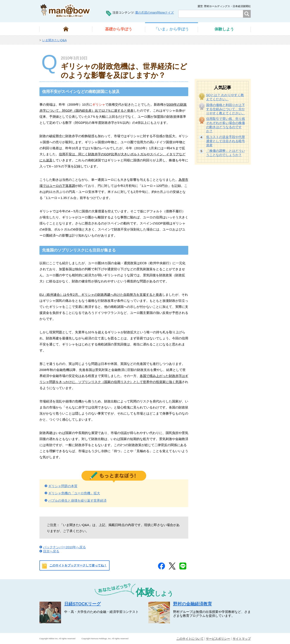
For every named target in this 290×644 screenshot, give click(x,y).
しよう (224, 29)
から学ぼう (119, 29)
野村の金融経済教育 (193, 604)
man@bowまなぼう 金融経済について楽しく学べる (65, 11)
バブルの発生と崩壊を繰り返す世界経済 (77, 500)
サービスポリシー (218, 639)
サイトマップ (242, 639)
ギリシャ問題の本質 (63, 486)
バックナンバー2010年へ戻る (64, 547)
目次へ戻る (51, 551)
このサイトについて (190, 639)
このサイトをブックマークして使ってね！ (78, 565)
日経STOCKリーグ (83, 604)
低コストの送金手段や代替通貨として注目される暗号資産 (226, 141)
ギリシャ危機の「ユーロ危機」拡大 (74, 493)
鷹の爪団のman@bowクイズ (154, 13)
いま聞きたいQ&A (55, 40)
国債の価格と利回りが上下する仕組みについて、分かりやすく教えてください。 (226, 109)
